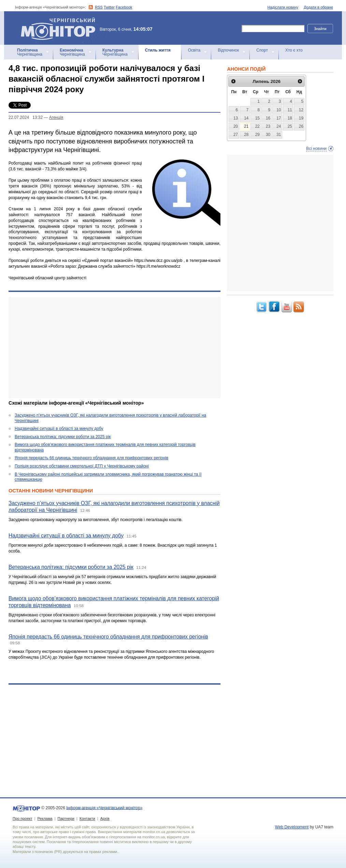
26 (301, 126)
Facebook (124, 7)
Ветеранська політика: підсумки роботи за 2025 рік (63, 437)
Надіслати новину (283, 7)
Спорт (262, 50)
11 (290, 110)
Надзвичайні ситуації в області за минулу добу (59, 429)
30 (268, 135)
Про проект (22, 818)
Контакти (87, 818)
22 (257, 126)
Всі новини (316, 149)
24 (279, 126)
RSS (99, 7)
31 (279, 135)
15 (257, 118)
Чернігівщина (30, 52)
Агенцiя (56, 117)
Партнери (66, 818)
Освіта (194, 50)
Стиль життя (158, 50)
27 (236, 135)
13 (236, 118)
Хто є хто (294, 50)
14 (246, 118)
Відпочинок (228, 50)
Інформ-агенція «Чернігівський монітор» (60, 28)
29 (257, 135)
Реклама (45, 818)
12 (301, 110)
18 (290, 118)
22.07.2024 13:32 (26, 117)
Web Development (292, 827)
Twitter (109, 7)
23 (268, 126)
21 (246, 126)
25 (290, 126)
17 (279, 118)
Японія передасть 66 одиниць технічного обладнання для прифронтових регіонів (91, 458)
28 (246, 135)
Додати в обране (318, 7)
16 (268, 118)
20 (236, 126)
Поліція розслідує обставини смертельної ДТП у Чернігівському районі (82, 466)
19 (301, 118)
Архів (105, 818)
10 (279, 110)
